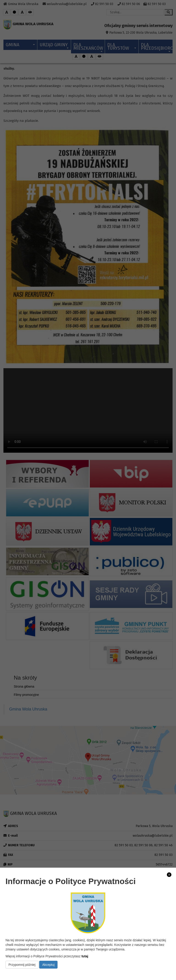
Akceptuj (48, 965)
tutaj (85, 956)
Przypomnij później (22, 965)
